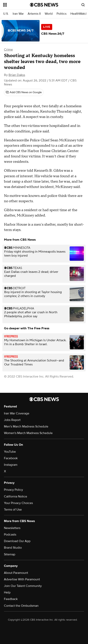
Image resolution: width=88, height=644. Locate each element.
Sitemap (10, 554)
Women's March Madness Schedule (28, 433)
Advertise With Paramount (22, 579)
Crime (8, 50)
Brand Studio (13, 548)
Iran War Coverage (17, 413)
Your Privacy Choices (18, 503)
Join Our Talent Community (23, 586)
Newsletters (12, 528)
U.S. (6, 14)
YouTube (10, 452)
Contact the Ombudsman (21, 606)
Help (7, 592)
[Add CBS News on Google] (24, 92)
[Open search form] (83, 5)
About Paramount (16, 573)
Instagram (11, 465)
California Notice (16, 496)
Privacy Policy (13, 490)
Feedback (11, 599)
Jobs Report (12, 420)
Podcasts (10, 535)
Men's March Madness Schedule (26, 426)
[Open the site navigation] (17, 5)
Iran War (18, 14)
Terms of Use (13, 510)
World (49, 14)
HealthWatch (79, 14)
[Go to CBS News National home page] (44, 5)
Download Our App (17, 541)
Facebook (11, 458)
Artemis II (34, 14)
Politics (62, 14)
